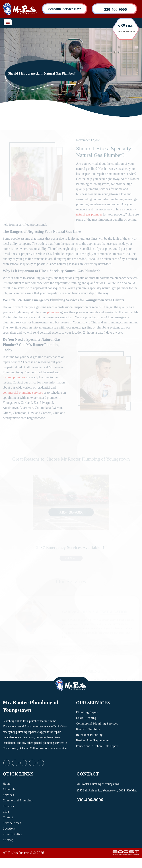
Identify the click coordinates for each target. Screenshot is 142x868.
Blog (6, 812)
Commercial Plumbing (18, 800)
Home (7, 784)
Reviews (8, 806)
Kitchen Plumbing (88, 729)
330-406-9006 (90, 800)
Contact (8, 817)
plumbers (53, 318)
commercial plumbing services (23, 398)
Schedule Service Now (65, 9)
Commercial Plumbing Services (97, 724)
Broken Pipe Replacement (93, 740)
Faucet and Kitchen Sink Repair (97, 746)
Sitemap (8, 840)
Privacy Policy (13, 834)
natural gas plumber (89, 220)
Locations (9, 829)
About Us (9, 789)
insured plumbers (14, 383)
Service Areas (12, 823)
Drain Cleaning (86, 718)
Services (8, 795)
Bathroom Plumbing (89, 735)
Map (134, 790)
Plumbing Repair (87, 712)
